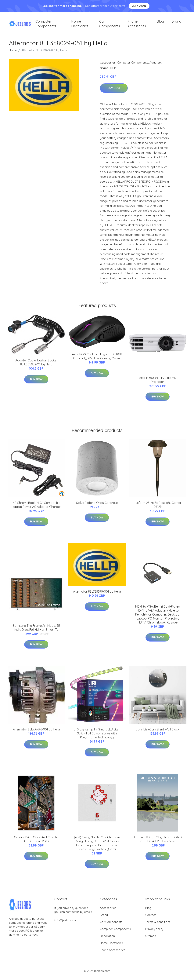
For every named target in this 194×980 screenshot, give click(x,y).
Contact (151, 918)
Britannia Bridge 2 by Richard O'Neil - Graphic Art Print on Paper (158, 842)
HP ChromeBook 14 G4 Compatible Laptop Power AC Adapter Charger (36, 507)
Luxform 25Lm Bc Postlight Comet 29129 (158, 507)
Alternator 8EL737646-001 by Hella (36, 732)
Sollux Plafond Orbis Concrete (97, 505)
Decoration (107, 939)
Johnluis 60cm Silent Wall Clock (158, 732)
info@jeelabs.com (66, 923)
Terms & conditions (158, 925)
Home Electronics (80, 25)
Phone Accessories (137, 25)
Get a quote (139, 6)
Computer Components (46, 25)
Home (13, 53)
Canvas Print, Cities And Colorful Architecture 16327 (36, 842)
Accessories (108, 911)
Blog (160, 23)
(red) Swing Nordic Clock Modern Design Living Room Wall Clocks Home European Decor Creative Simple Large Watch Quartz (97, 846)
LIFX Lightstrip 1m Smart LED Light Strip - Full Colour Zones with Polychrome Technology (97, 736)
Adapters (156, 65)
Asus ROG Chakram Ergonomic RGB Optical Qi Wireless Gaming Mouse (97, 359)
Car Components (110, 25)
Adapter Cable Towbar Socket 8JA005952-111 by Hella (36, 365)
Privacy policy (154, 932)
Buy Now (114, 91)
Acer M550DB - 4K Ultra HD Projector (158, 382)
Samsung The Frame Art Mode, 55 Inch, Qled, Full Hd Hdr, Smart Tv (36, 630)
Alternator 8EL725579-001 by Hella (97, 594)
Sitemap (151, 939)
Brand (176, 23)
